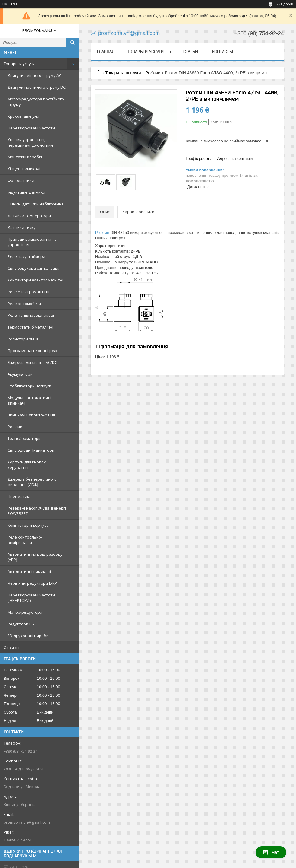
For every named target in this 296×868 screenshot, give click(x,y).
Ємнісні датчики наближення (35, 204)
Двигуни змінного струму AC (34, 75)
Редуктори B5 (21, 624)
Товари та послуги (123, 73)
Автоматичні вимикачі (29, 571)
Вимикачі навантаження (31, 415)
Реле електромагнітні (28, 292)
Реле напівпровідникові (31, 315)
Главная (106, 52)
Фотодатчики (21, 180)
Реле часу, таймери (26, 256)
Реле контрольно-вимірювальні (25, 540)
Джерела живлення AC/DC (32, 362)
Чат (271, 852)
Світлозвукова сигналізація (34, 268)
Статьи (191, 52)
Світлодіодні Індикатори (31, 450)
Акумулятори (20, 374)
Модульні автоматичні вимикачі (29, 400)
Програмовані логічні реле (33, 351)
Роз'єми (15, 427)
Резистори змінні (24, 339)
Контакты (222, 52)
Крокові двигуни (23, 116)
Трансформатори (24, 438)
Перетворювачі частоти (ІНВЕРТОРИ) (31, 598)
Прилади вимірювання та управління (32, 242)
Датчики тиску (22, 227)
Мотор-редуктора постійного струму (36, 102)
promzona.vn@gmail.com (27, 822)
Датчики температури (29, 216)
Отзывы (11, 647)
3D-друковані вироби (28, 636)
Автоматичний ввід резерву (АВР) (35, 557)
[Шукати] (72, 43)
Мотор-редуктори (25, 612)
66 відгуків (284, 4)
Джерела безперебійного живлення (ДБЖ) (32, 482)
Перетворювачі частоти (31, 128)
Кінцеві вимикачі (24, 169)
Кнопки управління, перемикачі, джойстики (30, 142)
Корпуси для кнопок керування (27, 465)
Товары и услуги (19, 64)
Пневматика (20, 496)
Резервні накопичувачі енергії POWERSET (37, 511)
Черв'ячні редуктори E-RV (32, 583)
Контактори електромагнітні (35, 280)
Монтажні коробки (26, 157)
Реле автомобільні (26, 304)
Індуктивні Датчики (26, 192)
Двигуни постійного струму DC (37, 87)
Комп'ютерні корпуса (28, 525)
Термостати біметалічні (30, 327)
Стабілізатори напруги (29, 386)
